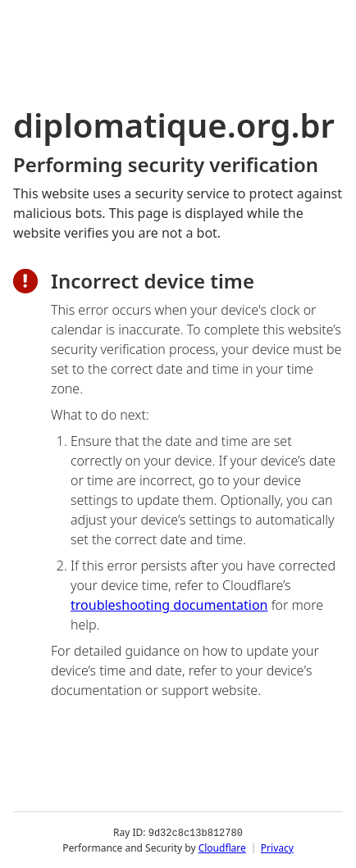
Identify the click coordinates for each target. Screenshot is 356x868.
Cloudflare (222, 847)
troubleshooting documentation (169, 605)
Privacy (277, 847)
